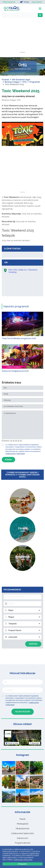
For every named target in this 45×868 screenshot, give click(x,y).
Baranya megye (12, 82)
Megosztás (34, 743)
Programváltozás (22, 843)
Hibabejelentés (22, 829)
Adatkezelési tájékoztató (22, 833)
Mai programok (9, 2)
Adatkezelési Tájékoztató (15, 454)
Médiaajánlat (23, 824)
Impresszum (22, 838)
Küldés (8, 460)
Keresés (33, 644)
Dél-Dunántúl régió (21, 80)
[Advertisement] (23, 36)
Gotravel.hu (17, 732)
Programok (35, 82)
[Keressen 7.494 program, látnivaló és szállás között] (20, 15)
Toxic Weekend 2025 (21, 91)
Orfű (25, 82)
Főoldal (5, 80)
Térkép (25, 2)
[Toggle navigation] (40, 9)
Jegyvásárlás (37, 2)
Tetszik (12, 743)
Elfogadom (23, 864)
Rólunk (22, 819)
